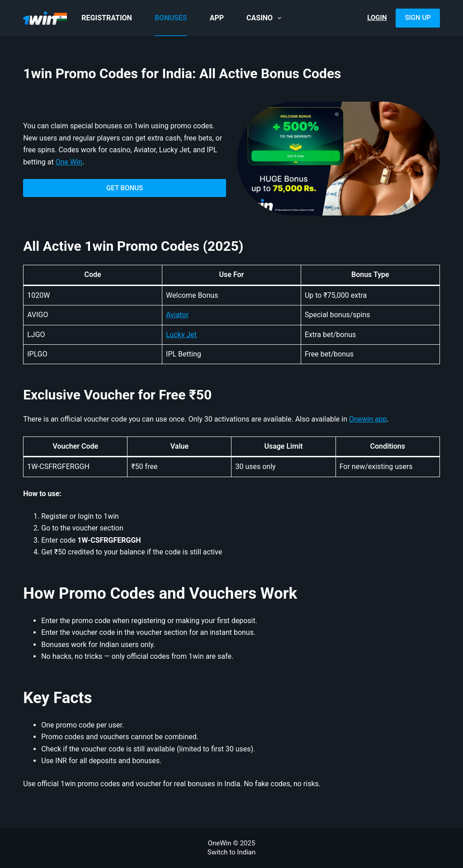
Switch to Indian (232, 852)
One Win (69, 162)
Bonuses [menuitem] (171, 18)
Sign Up (418, 18)
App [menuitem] (217, 18)
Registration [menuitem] (107, 18)
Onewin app (368, 419)
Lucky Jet (181, 335)
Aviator (177, 315)
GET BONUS (125, 188)
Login (377, 18)
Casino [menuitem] (266, 18)
